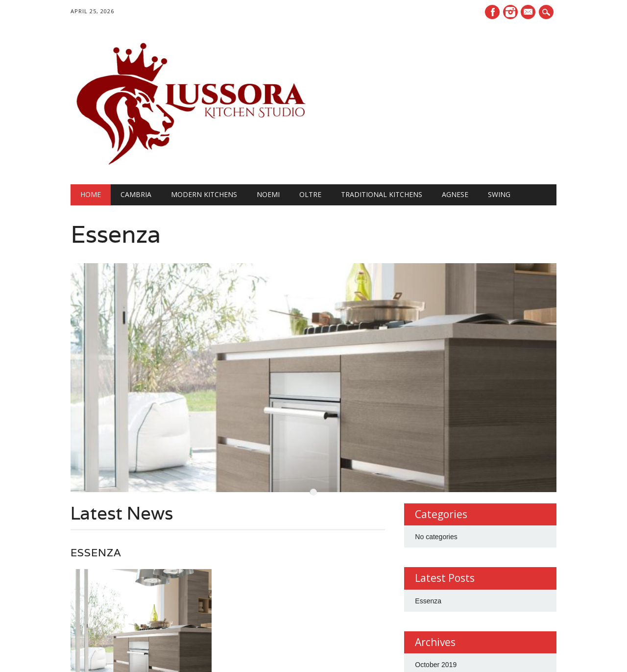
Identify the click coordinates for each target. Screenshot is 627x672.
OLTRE (310, 194)
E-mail (530, 13)
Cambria (136, 194)
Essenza (116, 234)
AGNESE (455, 194)
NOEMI (268, 194)
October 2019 (436, 639)
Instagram (510, 12)
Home (91, 194)
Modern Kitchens (204, 194)
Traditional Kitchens (382, 194)
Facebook (492, 12)
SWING (499, 194)
